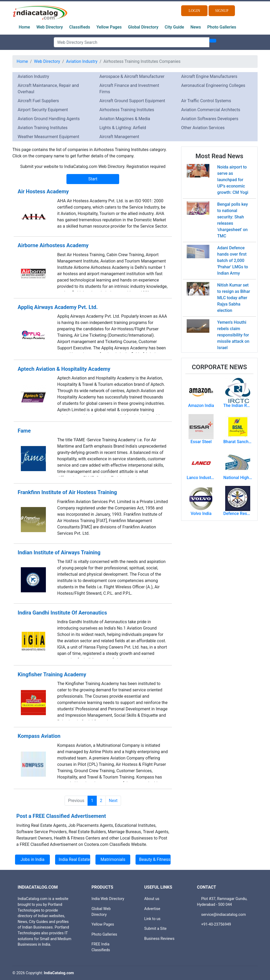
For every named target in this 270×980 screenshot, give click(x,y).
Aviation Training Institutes (43, 128)
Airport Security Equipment (43, 110)
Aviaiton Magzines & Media (125, 119)
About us (152, 899)
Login (194, 11)
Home (24, 27)
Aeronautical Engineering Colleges (213, 85)
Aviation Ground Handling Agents (49, 119)
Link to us (152, 919)
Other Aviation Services (203, 128)
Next (113, 801)
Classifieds (80, 27)
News (196, 27)
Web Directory (50, 27)
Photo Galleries (222, 27)
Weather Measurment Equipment (49, 137)
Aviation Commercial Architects (211, 110)
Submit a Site (155, 929)
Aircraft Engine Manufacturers (209, 76)
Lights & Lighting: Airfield (123, 128)
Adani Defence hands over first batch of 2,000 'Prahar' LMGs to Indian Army (233, 261)
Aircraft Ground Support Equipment (132, 101)
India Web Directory (108, 899)
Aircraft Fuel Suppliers (38, 101)
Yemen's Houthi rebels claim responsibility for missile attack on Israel (233, 335)
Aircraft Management (119, 137)
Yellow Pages (109, 27)
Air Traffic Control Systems (206, 101)
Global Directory (143, 27)
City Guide (175, 27)
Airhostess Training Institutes (127, 110)
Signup (222, 11)
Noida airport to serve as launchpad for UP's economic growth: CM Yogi (233, 180)
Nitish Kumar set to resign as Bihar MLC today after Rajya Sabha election (234, 298)
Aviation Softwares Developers (210, 119)
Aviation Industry (82, 61)
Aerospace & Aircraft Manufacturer (132, 76)
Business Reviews (159, 939)
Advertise (152, 909)
